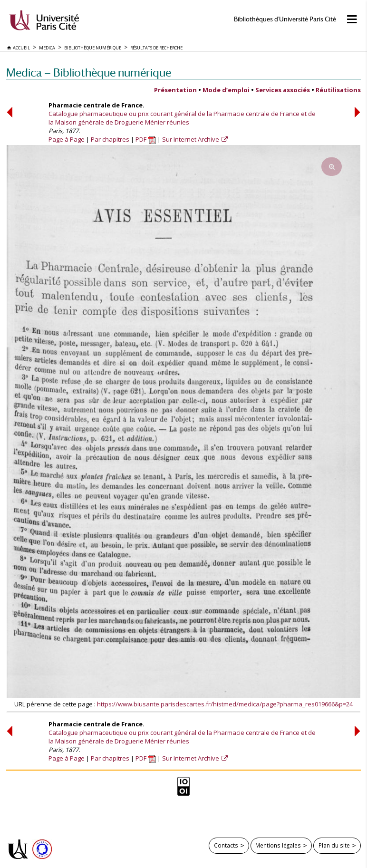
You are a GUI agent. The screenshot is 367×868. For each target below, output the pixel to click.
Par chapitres (110, 139)
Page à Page (67, 139)
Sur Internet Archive (191, 139)
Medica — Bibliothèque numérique (89, 72)
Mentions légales (278, 845)
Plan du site (334, 845)
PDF (146, 139)
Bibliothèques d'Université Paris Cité (285, 19)
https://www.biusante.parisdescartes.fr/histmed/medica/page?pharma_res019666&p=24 (225, 704)
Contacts (226, 845)
